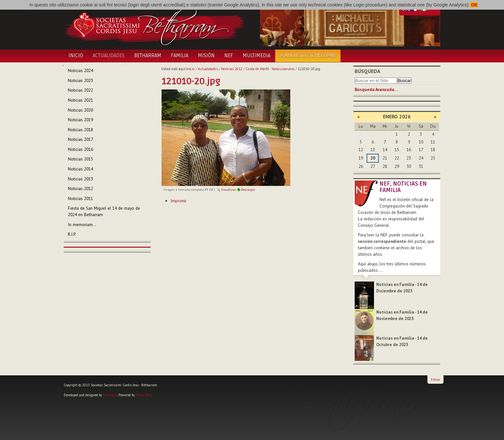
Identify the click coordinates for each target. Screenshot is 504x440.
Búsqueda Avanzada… (376, 90)
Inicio (76, 56)
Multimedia (257, 56)
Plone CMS (144, 395)
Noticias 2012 (232, 69)
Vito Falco (110, 395)
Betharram (148, 56)
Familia (180, 56)
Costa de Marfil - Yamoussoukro (270, 69)
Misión (206, 56)
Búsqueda (368, 71)
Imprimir (179, 201)
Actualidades (109, 56)
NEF (229, 56)
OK (474, 5)
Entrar (436, 380)
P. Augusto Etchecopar (308, 56)
